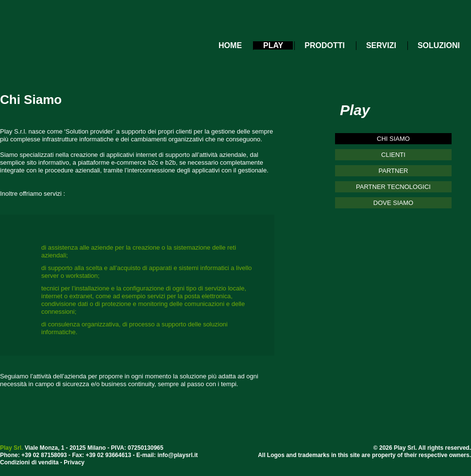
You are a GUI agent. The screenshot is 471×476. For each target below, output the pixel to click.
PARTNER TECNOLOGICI (393, 187)
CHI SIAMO (393, 139)
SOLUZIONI (439, 45)
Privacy (74, 462)
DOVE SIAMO (393, 203)
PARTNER (394, 171)
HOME (230, 45)
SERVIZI (381, 45)
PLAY (273, 45)
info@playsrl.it (177, 455)
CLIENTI (393, 155)
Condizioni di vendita (29, 462)
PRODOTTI (325, 45)
